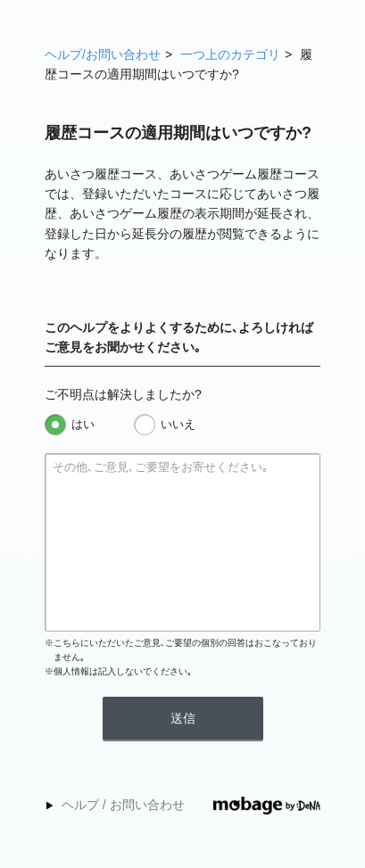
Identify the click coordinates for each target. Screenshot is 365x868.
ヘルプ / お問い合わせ (123, 805)
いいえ (178, 424)
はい (83, 424)
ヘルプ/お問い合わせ (103, 54)
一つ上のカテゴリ (230, 54)
